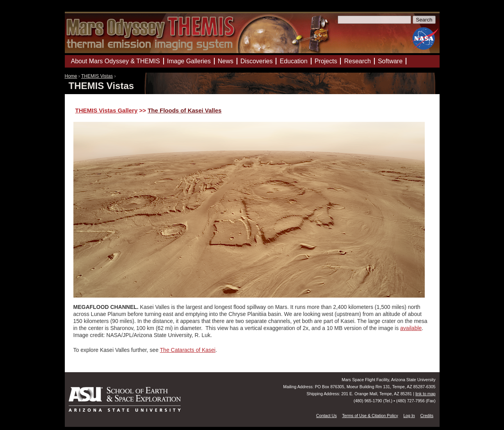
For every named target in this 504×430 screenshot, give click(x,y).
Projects (326, 61)
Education (293, 61)
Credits (427, 416)
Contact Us (327, 416)
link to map (426, 394)
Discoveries (257, 61)
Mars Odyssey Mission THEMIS (88, 10)
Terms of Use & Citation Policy (370, 416)
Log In (409, 416)
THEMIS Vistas (97, 76)
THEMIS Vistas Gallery (107, 110)
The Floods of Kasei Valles (184, 110)
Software (390, 61)
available (411, 328)
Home (71, 76)
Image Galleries (189, 61)
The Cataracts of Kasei (188, 350)
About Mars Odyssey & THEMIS (116, 61)
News (226, 61)
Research (357, 61)
